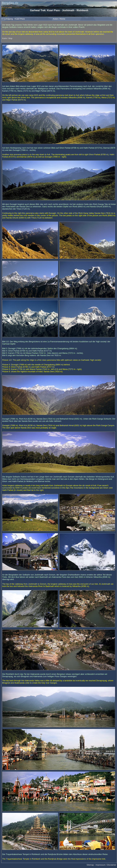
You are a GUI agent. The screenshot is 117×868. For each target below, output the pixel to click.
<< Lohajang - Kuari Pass (13, 19)
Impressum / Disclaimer (106, 865)
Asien (55, 19)
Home (63, 19)
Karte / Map (7, 38)
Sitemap (90, 865)
